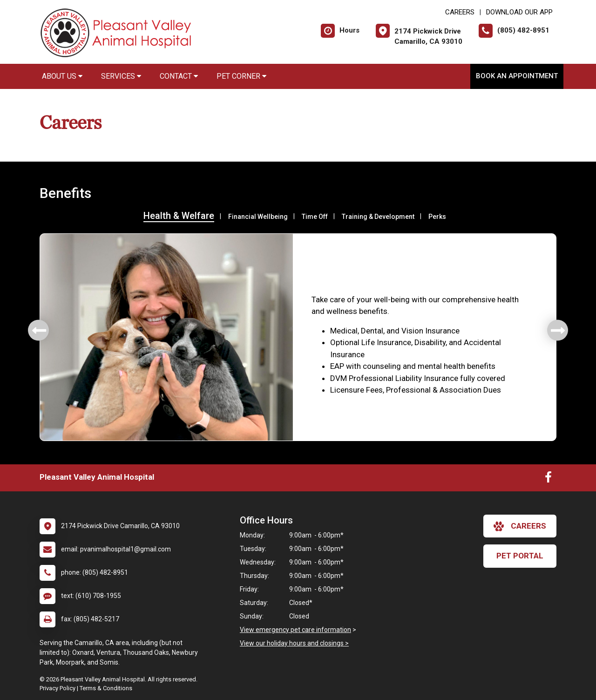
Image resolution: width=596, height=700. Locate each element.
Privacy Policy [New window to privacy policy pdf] (58, 688)
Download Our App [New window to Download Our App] (519, 12)
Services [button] (121, 76)
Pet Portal (520, 556)
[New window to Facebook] (548, 479)
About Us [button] (62, 76)
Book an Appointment (517, 76)
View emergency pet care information (295, 630)
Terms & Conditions (106, 688)
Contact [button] (179, 76)
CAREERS (460, 12)
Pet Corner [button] (241, 76)
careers (520, 526)
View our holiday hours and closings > (294, 643)
